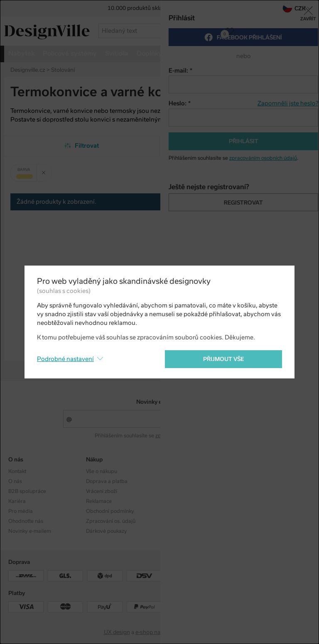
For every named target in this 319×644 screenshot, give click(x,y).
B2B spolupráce (27, 491)
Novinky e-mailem (160, 402)
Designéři (175, 481)
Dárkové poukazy (107, 531)
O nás (15, 481)
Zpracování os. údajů (111, 521)
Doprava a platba (107, 481)
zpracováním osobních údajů (189, 436)
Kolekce (173, 471)
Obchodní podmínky (110, 511)
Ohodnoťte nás (26, 521)
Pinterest (306, 93)
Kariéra (17, 501)
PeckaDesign (199, 632)
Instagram (253, 471)
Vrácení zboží (102, 491)
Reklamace (99, 501)
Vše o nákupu (102, 471)
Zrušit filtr (47, 170)
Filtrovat (82, 146)
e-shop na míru (154, 632)
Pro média (21, 511)
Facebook (277, 93)
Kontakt (17, 471)
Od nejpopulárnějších (237, 146)
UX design (117, 632)
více (277, 53)
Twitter (291, 93)
